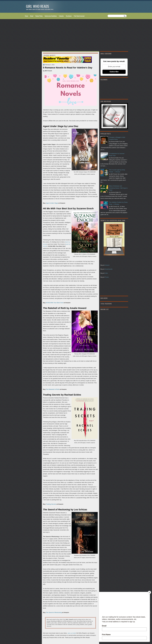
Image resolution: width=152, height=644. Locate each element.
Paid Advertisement (79, 16)
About (32, 16)
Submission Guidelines (51, 16)
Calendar (61, 16)
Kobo (106, 273)
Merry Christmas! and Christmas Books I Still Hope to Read (118, 188)
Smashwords (109, 269)
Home (26, 16)
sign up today (72, 633)
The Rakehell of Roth (53, 389)
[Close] (149, 592)
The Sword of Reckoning (54, 612)
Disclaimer (69, 16)
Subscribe (114, 72)
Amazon (107, 265)
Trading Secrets (51, 504)
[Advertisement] (76, 36)
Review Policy (39, 16)
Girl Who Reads (37, 6)
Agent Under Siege (52, 203)
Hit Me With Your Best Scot (55, 303)
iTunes (107, 277)
